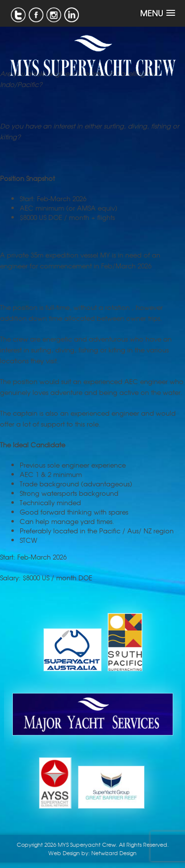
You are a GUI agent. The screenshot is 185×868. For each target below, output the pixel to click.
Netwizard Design (114, 853)
